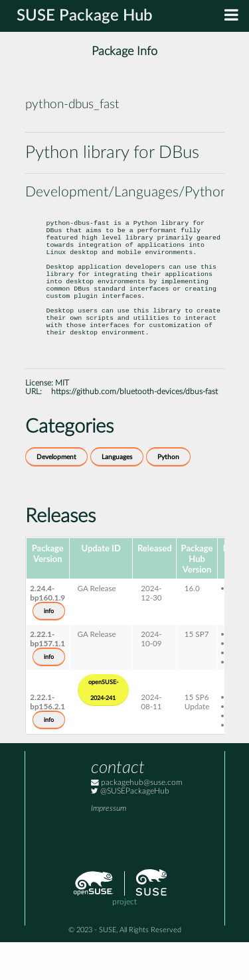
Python (168, 495)
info (49, 649)
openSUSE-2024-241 (103, 728)
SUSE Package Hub (85, 16)
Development (56, 495)
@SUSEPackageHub (130, 829)
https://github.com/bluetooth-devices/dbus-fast (134, 430)
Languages (117, 495)
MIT (62, 421)
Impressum (109, 846)
